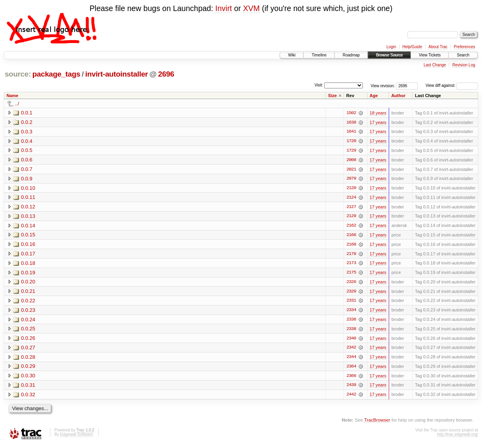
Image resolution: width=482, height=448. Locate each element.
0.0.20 (28, 283)
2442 (351, 397)
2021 (351, 170)
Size (333, 96)
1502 (351, 113)
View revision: (383, 85)
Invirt (224, 8)
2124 (351, 198)
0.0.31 (28, 387)
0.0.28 (28, 359)
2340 (351, 340)
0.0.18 (28, 264)
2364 (351, 369)
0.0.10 (28, 188)
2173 (351, 264)
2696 (166, 74)
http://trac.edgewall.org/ (458, 437)
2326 (351, 283)
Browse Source (389, 55)
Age (374, 96)
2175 (351, 274)
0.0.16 (28, 245)
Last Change (435, 65)
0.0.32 (28, 397)
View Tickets (430, 55)
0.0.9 (27, 179)
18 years (378, 113)
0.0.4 (27, 141)
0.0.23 (28, 312)
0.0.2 (27, 122)
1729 (351, 151)
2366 (351, 378)
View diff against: (452, 85)
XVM (251, 8)
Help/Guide (412, 47)
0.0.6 (27, 160)
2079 (351, 179)
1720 (351, 141)
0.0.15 (28, 236)
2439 (351, 388)
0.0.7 (27, 170)
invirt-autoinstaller (117, 74)
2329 (351, 293)
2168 (351, 246)
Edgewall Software (76, 437)
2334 (351, 312)
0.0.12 (28, 207)
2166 (351, 236)
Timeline (319, 55)
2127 (351, 208)
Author (398, 96)
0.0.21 (28, 293)
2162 (351, 227)
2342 (351, 350)
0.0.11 (28, 198)
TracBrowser (377, 423)
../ (17, 104)
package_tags (56, 74)
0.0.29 (28, 368)
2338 (351, 331)
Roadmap (351, 55)
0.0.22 (28, 302)
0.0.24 (28, 321)
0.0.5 (27, 151)
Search (463, 55)
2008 (351, 160)
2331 (351, 302)
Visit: (319, 85)
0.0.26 (28, 340)
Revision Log (464, 65)
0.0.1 (27, 113)
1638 (351, 122)
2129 (351, 217)
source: (18, 74)
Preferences (465, 47)
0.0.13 (28, 217)
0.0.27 (28, 350)
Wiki (292, 55)
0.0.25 (28, 331)
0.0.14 (28, 226)
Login (391, 47)
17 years (378, 122)
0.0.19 (28, 274)
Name (13, 96)
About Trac (438, 47)
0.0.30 (28, 378)
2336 (351, 321)
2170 (351, 255)
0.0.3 (27, 132)
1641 (351, 132)
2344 (351, 359)
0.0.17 (28, 255)
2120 (351, 189)
